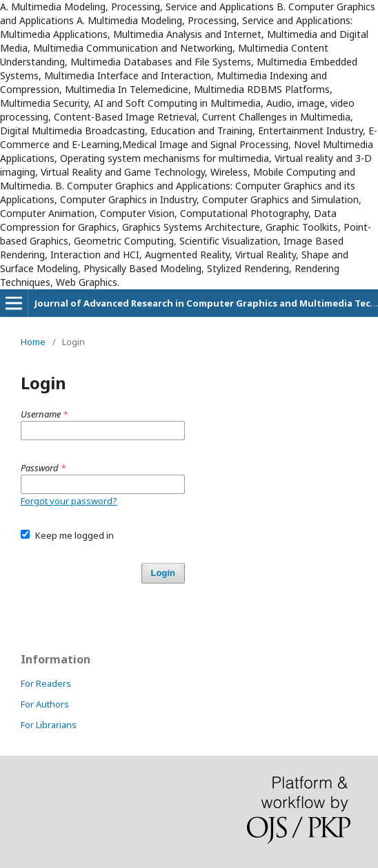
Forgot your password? (69, 501)
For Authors (45, 704)
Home (33, 342)
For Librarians (49, 725)
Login (163, 573)
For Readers (46, 683)
